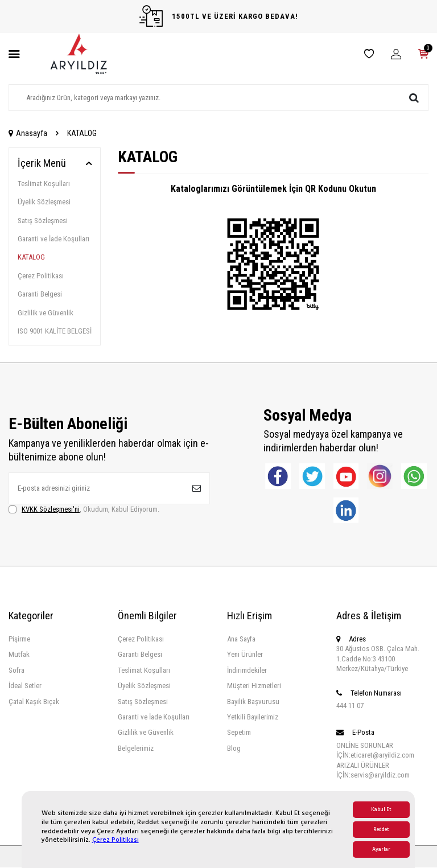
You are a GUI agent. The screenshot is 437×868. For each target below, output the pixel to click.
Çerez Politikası (116, 840)
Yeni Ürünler (245, 655)
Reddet (381, 830)
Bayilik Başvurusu (253, 702)
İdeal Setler (25, 686)
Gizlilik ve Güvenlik (46, 313)
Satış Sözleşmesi (43, 221)
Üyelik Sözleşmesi (44, 202)
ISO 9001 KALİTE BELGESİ (55, 331)
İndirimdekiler (247, 670)
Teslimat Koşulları (44, 184)
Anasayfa (28, 133)
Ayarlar (381, 850)
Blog (234, 748)
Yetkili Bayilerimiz (253, 717)
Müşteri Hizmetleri (254, 686)
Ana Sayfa (241, 639)
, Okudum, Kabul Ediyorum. (84, 509)
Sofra (17, 670)
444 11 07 (350, 705)
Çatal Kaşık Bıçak (34, 702)
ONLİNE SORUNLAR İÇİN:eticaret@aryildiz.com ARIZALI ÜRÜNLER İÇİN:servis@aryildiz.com (375, 760)
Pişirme (19, 639)
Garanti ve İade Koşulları (53, 239)
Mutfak (19, 655)
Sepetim (239, 733)
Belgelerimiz (136, 748)
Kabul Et (381, 810)
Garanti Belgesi (40, 294)
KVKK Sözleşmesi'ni (51, 509)
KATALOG (31, 257)
